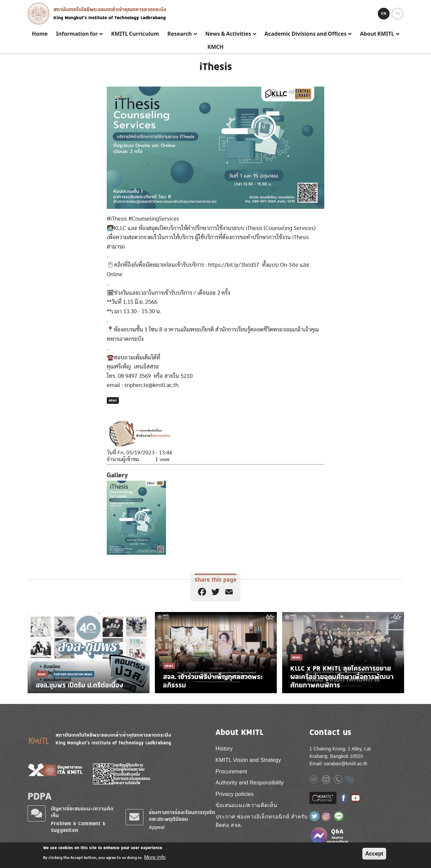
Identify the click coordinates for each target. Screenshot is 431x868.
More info (155, 857)
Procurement (231, 771)
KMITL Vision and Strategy (248, 760)
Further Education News (73, 674)
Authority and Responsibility (250, 783)
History (224, 749)
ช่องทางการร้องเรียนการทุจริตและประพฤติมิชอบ (182, 816)
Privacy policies (235, 794)
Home (40, 34)
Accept (374, 854)
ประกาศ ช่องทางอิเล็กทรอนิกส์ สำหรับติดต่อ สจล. (262, 821)
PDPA (40, 796)
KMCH (215, 47)
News (113, 400)
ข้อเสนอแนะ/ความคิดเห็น (246, 805)
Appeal (157, 827)
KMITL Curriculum (135, 34)
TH (397, 13)
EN (384, 13)
